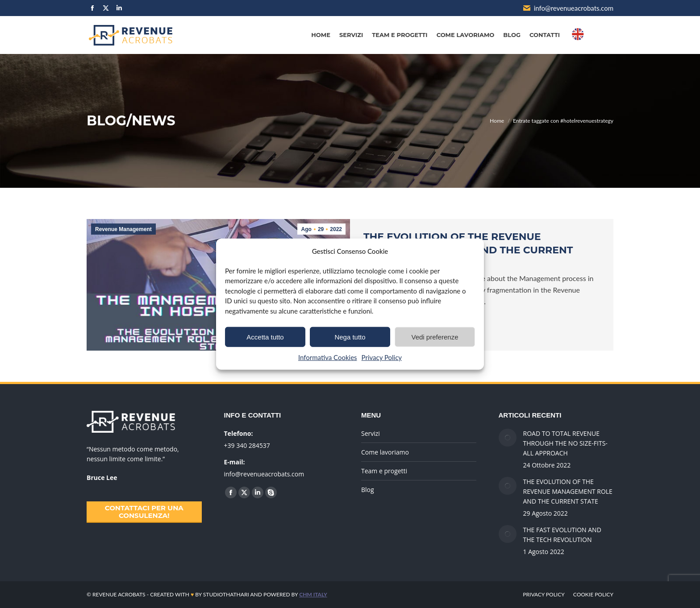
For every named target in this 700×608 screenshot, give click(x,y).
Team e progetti (384, 471)
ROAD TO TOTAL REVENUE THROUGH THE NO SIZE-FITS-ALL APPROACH (565, 443)
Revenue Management (123, 229)
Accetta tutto (265, 337)
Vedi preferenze (435, 337)
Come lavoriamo (385, 452)
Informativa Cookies (328, 357)
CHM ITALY (313, 594)
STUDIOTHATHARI (226, 594)
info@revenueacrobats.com (568, 8)
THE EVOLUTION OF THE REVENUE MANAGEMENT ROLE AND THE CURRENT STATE (568, 491)
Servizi (371, 433)
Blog (368, 490)
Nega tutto (350, 337)
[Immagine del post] (508, 438)
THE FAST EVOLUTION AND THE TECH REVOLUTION (562, 535)
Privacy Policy (382, 357)
